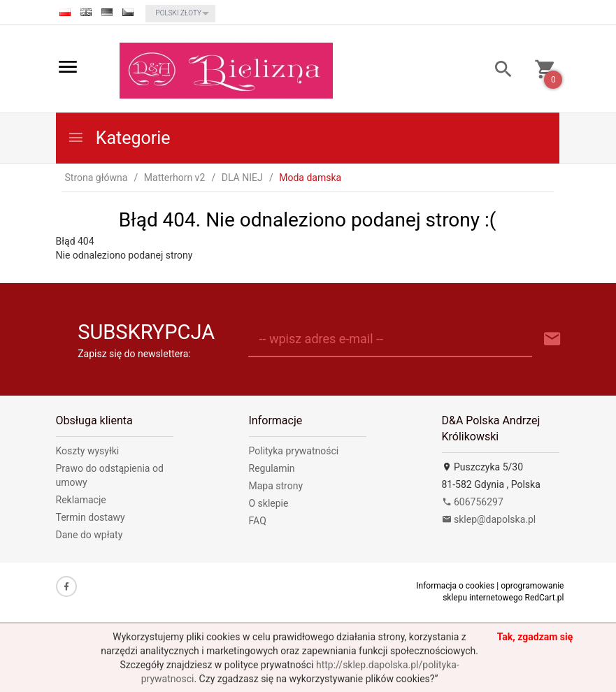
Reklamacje (81, 500)
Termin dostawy (91, 517)
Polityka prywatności (294, 451)
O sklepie (269, 503)
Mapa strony (276, 486)
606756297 (473, 502)
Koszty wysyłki (88, 451)
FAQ (258, 521)
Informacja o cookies (455, 586)
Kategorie (119, 138)
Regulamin (272, 468)
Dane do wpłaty (89, 535)
